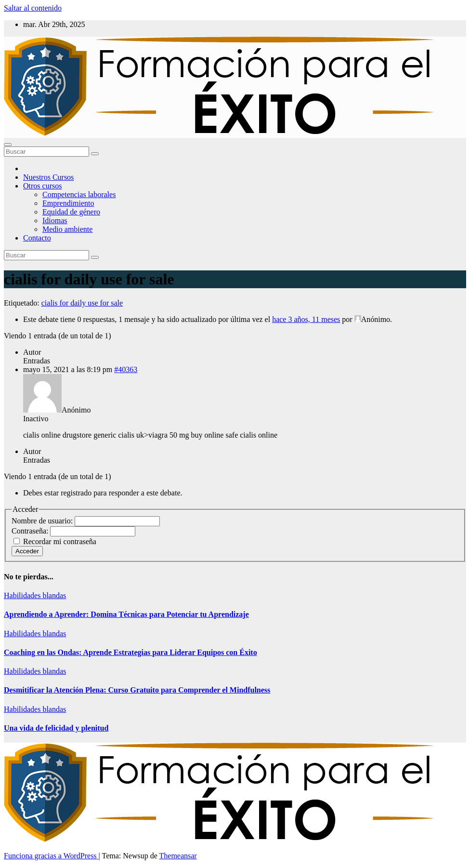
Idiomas (55, 220)
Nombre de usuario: (43, 521)
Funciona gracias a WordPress (51, 856)
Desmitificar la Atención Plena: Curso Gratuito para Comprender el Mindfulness (137, 690)
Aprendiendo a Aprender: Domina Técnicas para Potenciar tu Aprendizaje (126, 614)
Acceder (27, 551)
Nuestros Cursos (48, 177)
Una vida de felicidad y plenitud (56, 728)
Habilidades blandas (35, 595)
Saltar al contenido (33, 8)
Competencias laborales (79, 194)
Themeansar (178, 856)
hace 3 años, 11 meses (306, 319)
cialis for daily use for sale (82, 303)
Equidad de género (71, 212)
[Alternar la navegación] (8, 145)
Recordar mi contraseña (60, 541)
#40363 (126, 369)
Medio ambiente (67, 229)
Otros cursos (42, 186)
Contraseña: (31, 531)
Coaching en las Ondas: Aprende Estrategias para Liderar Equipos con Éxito (131, 652)
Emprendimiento (68, 203)
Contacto (37, 238)
